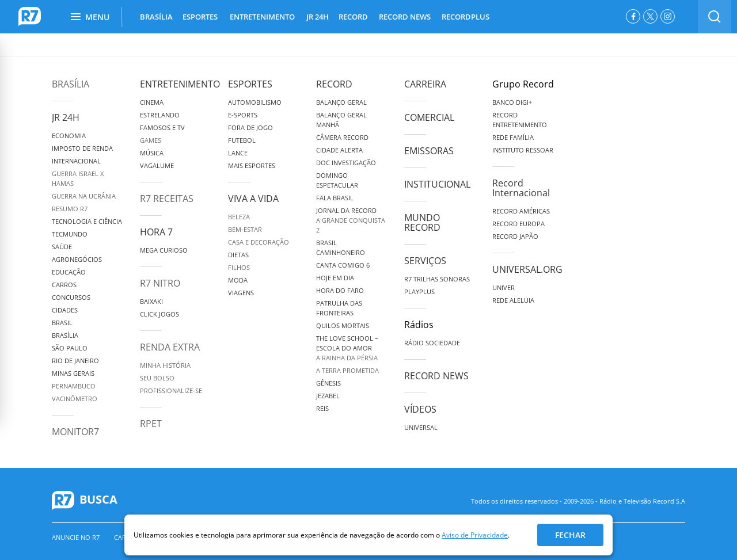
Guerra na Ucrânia (84, 196)
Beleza (239, 217)
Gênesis (328, 383)
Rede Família (513, 137)
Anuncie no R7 (76, 537)
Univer (504, 287)
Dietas (238, 255)
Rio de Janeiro (75, 361)
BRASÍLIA (156, 17)
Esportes (250, 84)
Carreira (425, 84)
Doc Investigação (346, 163)
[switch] (715, 17)
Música (152, 153)
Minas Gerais (73, 373)
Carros (64, 285)
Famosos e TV (162, 127)
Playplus (419, 292)
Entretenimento (180, 84)
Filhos (239, 267)
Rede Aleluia (513, 300)
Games (151, 140)
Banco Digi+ (512, 102)
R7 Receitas (167, 199)
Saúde (62, 247)
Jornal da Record (346, 210)
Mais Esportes (252, 165)
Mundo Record (422, 222)
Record (334, 84)
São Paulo (70, 348)
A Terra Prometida (347, 370)
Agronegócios (77, 259)
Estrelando (160, 115)
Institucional (437, 184)
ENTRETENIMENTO (262, 17)
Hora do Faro (340, 290)
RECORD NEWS (405, 17)
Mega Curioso (164, 250)
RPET (151, 424)
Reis (322, 408)
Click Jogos (159, 314)
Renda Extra (170, 347)
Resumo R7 (70, 209)
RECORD (353, 17)
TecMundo (70, 234)
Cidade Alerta (339, 150)
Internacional (76, 161)
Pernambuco (74, 386)
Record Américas (521, 211)
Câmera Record (342, 137)
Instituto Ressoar (523, 150)
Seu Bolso (157, 378)
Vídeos (420, 409)
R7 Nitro (160, 283)
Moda (238, 280)
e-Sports (243, 115)
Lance (238, 153)
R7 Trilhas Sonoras (437, 279)
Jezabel (328, 396)
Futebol (242, 140)
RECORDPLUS (466, 17)
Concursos (71, 297)
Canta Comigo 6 (343, 265)
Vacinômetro (75, 399)
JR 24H (318, 17)
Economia (69, 136)
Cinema (152, 102)
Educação (69, 272)
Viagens (241, 293)
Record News (436, 376)
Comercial (429, 117)
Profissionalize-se (171, 391)
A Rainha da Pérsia (347, 358)
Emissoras (429, 151)
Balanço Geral (341, 102)
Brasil (62, 323)
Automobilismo (255, 102)
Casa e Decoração (259, 242)
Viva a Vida (253, 199)
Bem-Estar (245, 229)
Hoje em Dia (335, 278)
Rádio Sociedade (432, 343)
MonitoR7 (75, 432)
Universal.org (527, 269)
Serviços (425, 261)
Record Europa (518, 224)
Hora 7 (156, 232)
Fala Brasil (335, 198)
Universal (421, 427)
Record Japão (515, 236)
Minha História (165, 365)
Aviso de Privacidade (475, 535)
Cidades (65, 310)
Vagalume (157, 165)
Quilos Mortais (343, 325)
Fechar (570, 535)
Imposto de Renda (82, 148)
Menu (90, 17)
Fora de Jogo (250, 127)
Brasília (71, 84)
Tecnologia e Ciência (87, 221)
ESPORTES (200, 17)
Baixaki (151, 301)
